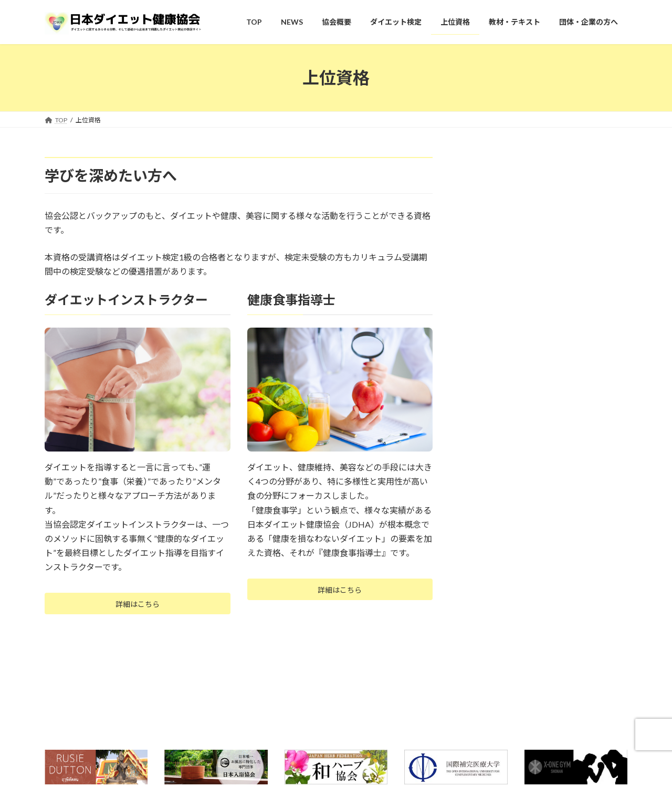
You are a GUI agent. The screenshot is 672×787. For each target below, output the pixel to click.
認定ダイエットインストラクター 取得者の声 (551, 603)
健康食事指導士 (499, 630)
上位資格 (485, 554)
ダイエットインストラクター (521, 576)
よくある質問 (73, 741)
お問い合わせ (132, 741)
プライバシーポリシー (203, 741)
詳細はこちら (138, 606)
